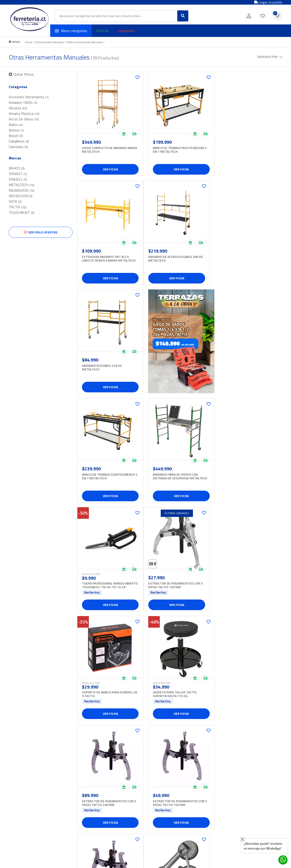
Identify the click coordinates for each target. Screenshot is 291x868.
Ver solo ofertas (41, 232)
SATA (15, 201)
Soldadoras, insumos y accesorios (137, 816)
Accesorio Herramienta (29, 97)
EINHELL (18, 179)
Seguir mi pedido (268, 2)
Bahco (16, 125)
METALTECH (22, 185)
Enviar (273, 786)
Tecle (117, 820)
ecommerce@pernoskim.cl (80, 816)
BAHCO (17, 168)
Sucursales (173, 791)
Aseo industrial (124, 786)
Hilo (116, 791)
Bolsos (16, 130)
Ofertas (102, 31)
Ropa (117, 811)
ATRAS (15, 42)
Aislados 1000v (23, 102)
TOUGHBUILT (22, 212)
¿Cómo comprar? (178, 801)
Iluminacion (121, 796)
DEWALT (18, 174)
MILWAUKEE (22, 190)
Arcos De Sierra (24, 119)
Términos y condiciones (182, 811)
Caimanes (18, 147)
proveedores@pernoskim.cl (81, 796)
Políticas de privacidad (181, 806)
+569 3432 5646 (73, 811)
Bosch (16, 136)
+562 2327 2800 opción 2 (27, 791)
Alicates (18, 108)
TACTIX (17, 207)
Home (29, 42)
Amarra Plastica (24, 113)
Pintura (118, 806)
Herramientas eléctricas (130, 825)
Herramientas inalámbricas (132, 830)
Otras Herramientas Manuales (85, 42)
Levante (119, 801)
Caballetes (19, 141)
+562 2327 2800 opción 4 (79, 791)
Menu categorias (71, 31)
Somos (171, 786)
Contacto (172, 796)
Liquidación (126, 31)
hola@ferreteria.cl (21, 796)
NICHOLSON (21, 196)
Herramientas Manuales (49, 42)
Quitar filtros (21, 74)
